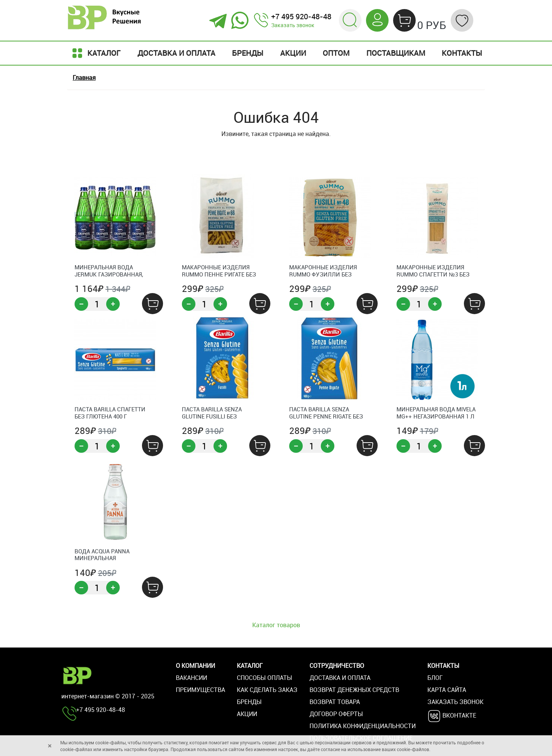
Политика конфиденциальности (363, 726)
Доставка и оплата (176, 53)
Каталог (95, 53)
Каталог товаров (276, 625)
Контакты (462, 53)
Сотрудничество (337, 666)
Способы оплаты (265, 678)
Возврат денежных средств (354, 690)
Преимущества (201, 690)
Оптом (336, 53)
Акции (293, 53)
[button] (350, 20)
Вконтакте (452, 716)
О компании (195, 666)
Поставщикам (396, 53)
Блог (435, 678)
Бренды (248, 53)
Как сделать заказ (267, 690)
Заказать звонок (293, 25)
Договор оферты (336, 714)
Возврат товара (335, 702)
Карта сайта (447, 690)
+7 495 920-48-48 (301, 16)
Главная (84, 78)
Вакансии (191, 678)
